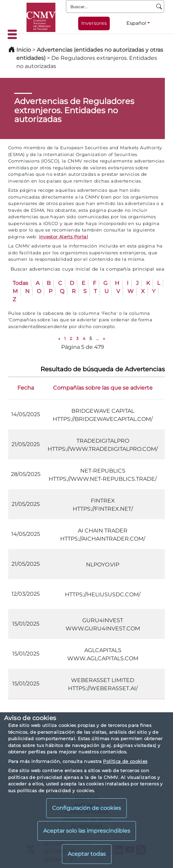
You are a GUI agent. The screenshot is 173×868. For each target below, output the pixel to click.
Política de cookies (125, 761)
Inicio (24, 50)
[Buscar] (159, 6)
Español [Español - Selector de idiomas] (136, 23)
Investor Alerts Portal (64, 237)
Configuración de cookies (86, 808)
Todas (20, 283)
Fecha (26, 388)
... (97, 338)
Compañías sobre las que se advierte (103, 388)
